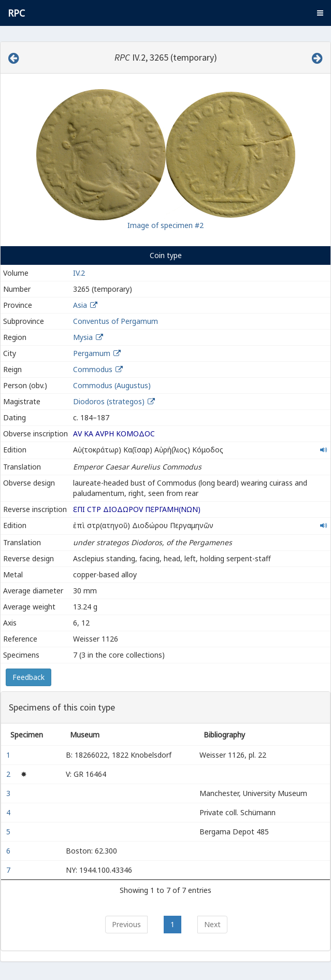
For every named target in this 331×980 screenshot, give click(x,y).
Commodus (93, 369)
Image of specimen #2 (165, 225)
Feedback (28, 677)
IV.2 (79, 273)
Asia (80, 305)
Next (212, 924)
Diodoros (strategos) (110, 401)
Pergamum (92, 353)
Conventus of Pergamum (116, 321)
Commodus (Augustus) (112, 385)
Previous (126, 924)
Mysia (83, 337)
